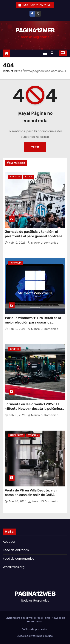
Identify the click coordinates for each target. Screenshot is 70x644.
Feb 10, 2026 (18, 415)
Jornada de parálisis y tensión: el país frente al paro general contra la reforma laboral (34, 236)
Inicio (6, 71)
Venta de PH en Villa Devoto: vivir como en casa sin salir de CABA (31, 493)
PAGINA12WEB (35, 30)
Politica (28, 177)
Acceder (9, 542)
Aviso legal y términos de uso (35, 636)
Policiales (15, 177)
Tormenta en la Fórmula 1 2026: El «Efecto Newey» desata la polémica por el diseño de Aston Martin (33, 409)
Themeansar (35, 622)
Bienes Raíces (16, 435)
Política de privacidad (35, 629)
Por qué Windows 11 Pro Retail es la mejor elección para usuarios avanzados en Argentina (33, 322)
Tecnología (15, 263)
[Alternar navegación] (45, 53)
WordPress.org (14, 567)
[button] (53, 53)
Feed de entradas (16, 550)
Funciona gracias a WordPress (24, 618)
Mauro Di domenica (43, 243)
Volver (35, 147)
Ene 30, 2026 (18, 501)
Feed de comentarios (18, 559)
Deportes (14, 349)
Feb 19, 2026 (18, 243)
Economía (33, 435)
